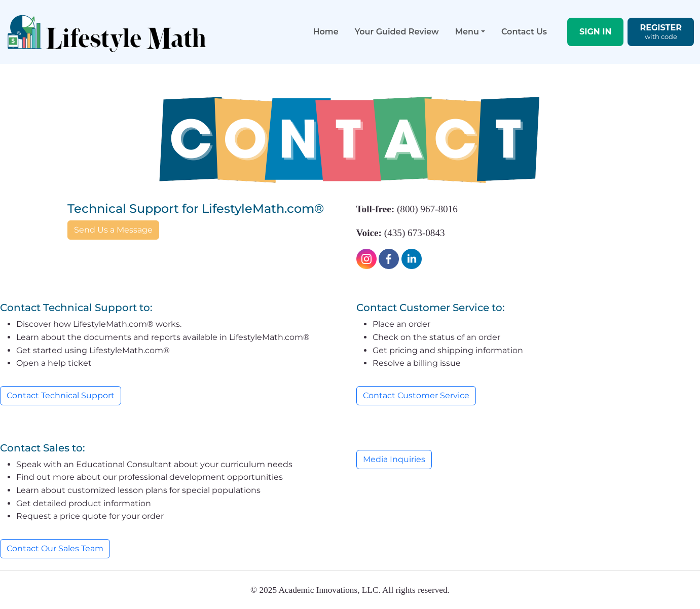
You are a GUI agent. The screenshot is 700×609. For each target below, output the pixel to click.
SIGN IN (595, 32)
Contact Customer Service (416, 395)
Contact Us (524, 32)
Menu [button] (467, 32)
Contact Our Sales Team (55, 548)
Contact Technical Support (61, 395)
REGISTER (661, 32)
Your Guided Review (397, 32)
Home (326, 32)
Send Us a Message (113, 230)
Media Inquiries (394, 459)
